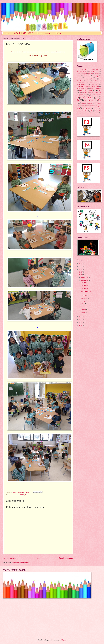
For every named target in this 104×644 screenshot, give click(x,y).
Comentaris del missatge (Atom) (21, 562)
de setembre (84, 298)
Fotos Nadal (95, 86)
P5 (99, 100)
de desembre (84, 277)
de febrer (83, 310)
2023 (81, 266)
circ (92, 77)
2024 (81, 263)
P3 (78, 98)
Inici (8, 33)
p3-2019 (97, 98)
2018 (81, 319)
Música (58, 33)
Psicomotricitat (86, 107)
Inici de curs (98, 92)
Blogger (64, 640)
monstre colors (97, 94)
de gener (83, 313)
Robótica (94, 107)
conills (97, 77)
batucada (91, 73)
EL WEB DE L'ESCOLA (23, 33)
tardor (97, 109)
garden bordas (81, 88)
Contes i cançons (86, 79)
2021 (81, 272)
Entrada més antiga (66, 558)
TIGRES (85, 111)
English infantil (81, 83)
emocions (88, 81)
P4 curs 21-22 (89, 100)
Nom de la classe (95, 96)
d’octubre (83, 295)
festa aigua (95, 85)
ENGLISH (96, 81)
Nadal (87, 96)
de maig (83, 301)
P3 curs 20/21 (87, 98)
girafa (91, 88)
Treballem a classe (85, 113)
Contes (79, 79)
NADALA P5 (84, 283)
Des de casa (94, 79)
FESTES (22, 495)
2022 (81, 269)
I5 (95, 90)
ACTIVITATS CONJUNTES (90, 69)
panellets (90, 103)
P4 (26, 495)
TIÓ (92, 111)
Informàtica (85, 92)
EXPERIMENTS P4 (83, 85)
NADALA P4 (84, 286)
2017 (81, 322)
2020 (81, 275)
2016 (81, 325)
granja (81, 90)
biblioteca (97, 73)
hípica (86, 90)
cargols (79, 75)
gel (87, 88)
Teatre (78, 111)
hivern (91, 90)
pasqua (83, 105)
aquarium (85, 73)
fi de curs (88, 87)
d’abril (83, 304)
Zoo (98, 113)
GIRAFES (98, 88)
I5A (100, 90)
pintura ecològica (90, 105)
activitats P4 (93, 71)
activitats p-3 (81, 71)
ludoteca (81, 94)
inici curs (91, 92)
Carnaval (86, 75)
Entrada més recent (11, 558)
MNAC (91, 94)
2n (78, 69)
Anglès (79, 73)
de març (83, 307)
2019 (81, 316)
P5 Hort (83, 103)
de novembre (84, 280)
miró (86, 94)
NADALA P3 (84, 289)
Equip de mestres (44, 33)
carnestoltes (80, 77)
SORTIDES (87, 109)
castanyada (87, 77)
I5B (80, 92)
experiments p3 (94, 83)
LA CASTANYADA (86, 291)
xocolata (93, 113)
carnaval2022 (96, 75)
